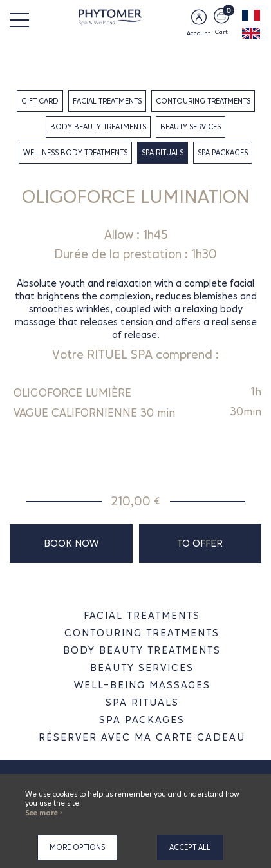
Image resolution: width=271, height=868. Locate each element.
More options (77, 847)
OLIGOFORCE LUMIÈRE (72, 393)
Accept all (190, 847)
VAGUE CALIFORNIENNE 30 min (94, 413)
